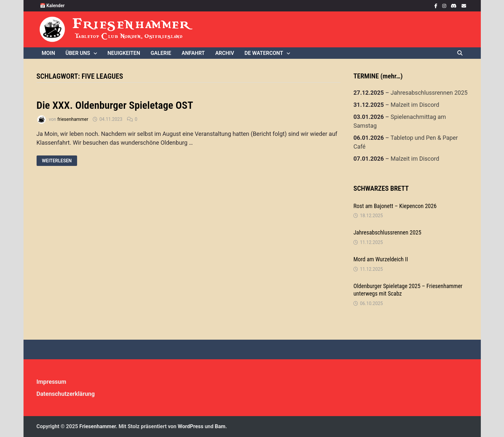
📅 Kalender (52, 6)
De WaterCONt (264, 53)
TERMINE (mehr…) (378, 76)
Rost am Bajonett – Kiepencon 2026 (395, 206)
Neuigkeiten (124, 53)
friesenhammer (73, 119)
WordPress (191, 426)
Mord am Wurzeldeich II (381, 259)
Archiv (225, 53)
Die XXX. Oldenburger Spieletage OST (115, 105)
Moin (49, 53)
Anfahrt (193, 53)
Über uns (78, 53)
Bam (220, 426)
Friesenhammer (132, 24)
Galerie (161, 53)
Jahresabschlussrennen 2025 (429, 93)
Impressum (51, 382)
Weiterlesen (57, 161)
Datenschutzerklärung (66, 394)
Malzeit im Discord (415, 105)
